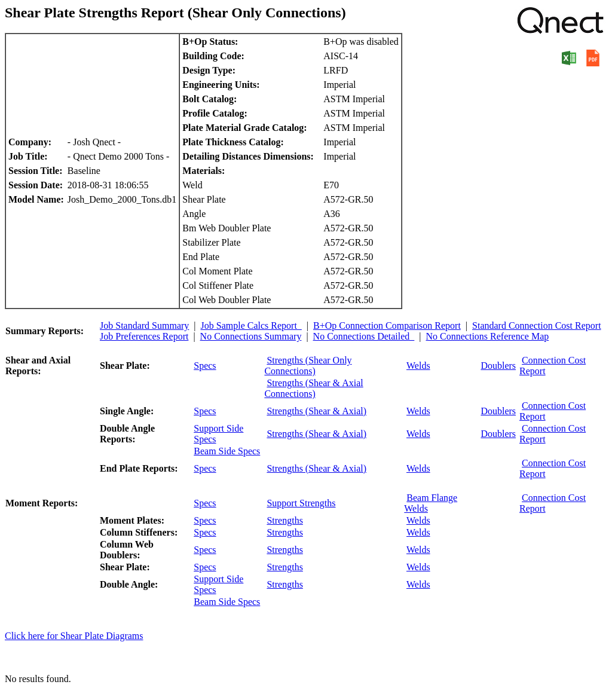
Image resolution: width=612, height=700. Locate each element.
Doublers (498, 366)
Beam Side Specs (227, 451)
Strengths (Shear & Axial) (316, 411)
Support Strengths (301, 503)
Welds (418, 366)
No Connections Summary (251, 336)
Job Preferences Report (144, 336)
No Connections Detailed (364, 336)
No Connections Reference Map (488, 336)
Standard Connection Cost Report (537, 325)
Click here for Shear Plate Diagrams (74, 636)
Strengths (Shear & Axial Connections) (313, 388)
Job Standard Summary (144, 325)
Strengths (284, 520)
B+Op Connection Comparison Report (387, 325)
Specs (205, 366)
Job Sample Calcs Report (251, 325)
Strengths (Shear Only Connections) (308, 366)
